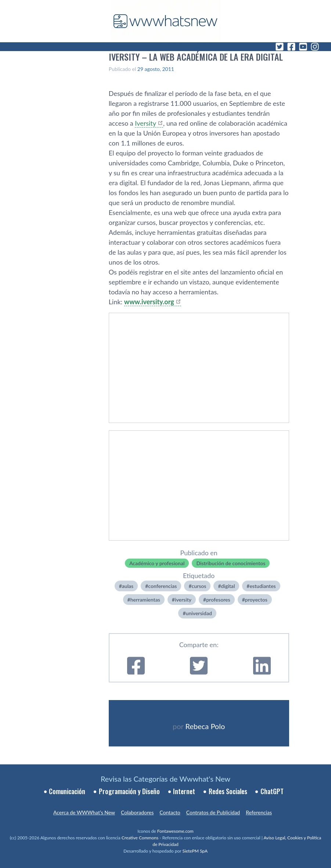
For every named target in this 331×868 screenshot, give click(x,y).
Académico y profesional (157, 563)
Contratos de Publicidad (213, 812)
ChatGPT (272, 791)
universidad (199, 613)
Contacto (170, 812)
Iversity (145, 123)
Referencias (259, 812)
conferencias (162, 586)
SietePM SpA (195, 851)
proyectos (256, 600)
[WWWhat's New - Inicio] (166, 21)
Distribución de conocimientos (231, 563)
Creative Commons (140, 838)
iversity (183, 600)
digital (228, 586)
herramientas (145, 600)
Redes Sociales (228, 791)
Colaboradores (137, 812)
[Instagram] (315, 47)
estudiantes (262, 586)
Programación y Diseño (129, 791)
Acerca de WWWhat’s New (84, 812)
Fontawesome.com (175, 831)
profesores (218, 600)
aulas (128, 586)
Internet (184, 791)
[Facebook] (291, 47)
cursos (199, 586)
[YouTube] (303, 47)
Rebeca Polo (205, 726)
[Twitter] (280, 47)
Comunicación (67, 791)
